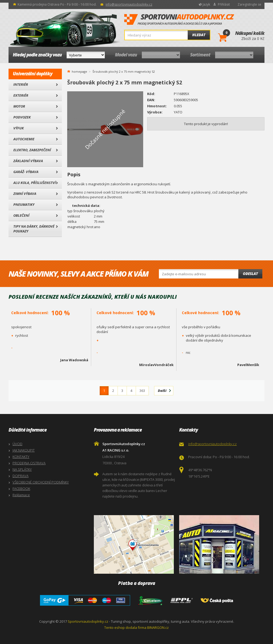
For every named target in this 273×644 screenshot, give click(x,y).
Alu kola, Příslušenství (35, 183)
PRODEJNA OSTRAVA (29, 463)
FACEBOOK (21, 489)
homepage (79, 71)
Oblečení (21, 215)
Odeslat (250, 274)
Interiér (21, 84)
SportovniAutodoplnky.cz (179, 20)
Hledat (199, 35)
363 (142, 391)
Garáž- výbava (26, 172)
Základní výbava (28, 161)
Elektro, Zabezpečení (32, 150)
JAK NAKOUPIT (24, 450)
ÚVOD (17, 444)
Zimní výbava (25, 194)
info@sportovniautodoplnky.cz (129, 4)
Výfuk (19, 128)
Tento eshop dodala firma (125, 627)
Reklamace (21, 495)
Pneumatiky (24, 204)
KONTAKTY (21, 457)
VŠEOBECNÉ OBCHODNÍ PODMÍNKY (41, 482)
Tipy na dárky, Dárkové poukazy (34, 229)
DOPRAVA (21, 476)
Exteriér (21, 95)
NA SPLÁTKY (22, 469)
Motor (19, 106)
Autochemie (24, 139)
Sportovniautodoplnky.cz (88, 621)
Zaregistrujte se (249, 4)
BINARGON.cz (158, 627)
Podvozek (22, 117)
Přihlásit (224, 4)
